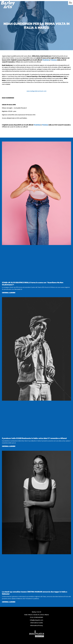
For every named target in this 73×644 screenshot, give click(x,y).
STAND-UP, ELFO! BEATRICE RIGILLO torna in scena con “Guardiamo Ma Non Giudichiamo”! (33, 284)
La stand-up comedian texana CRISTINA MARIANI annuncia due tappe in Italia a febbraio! (35, 593)
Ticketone (54, 60)
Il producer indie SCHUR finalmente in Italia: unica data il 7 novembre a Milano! (34, 438)
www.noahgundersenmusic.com (36, 91)
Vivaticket (46, 60)
